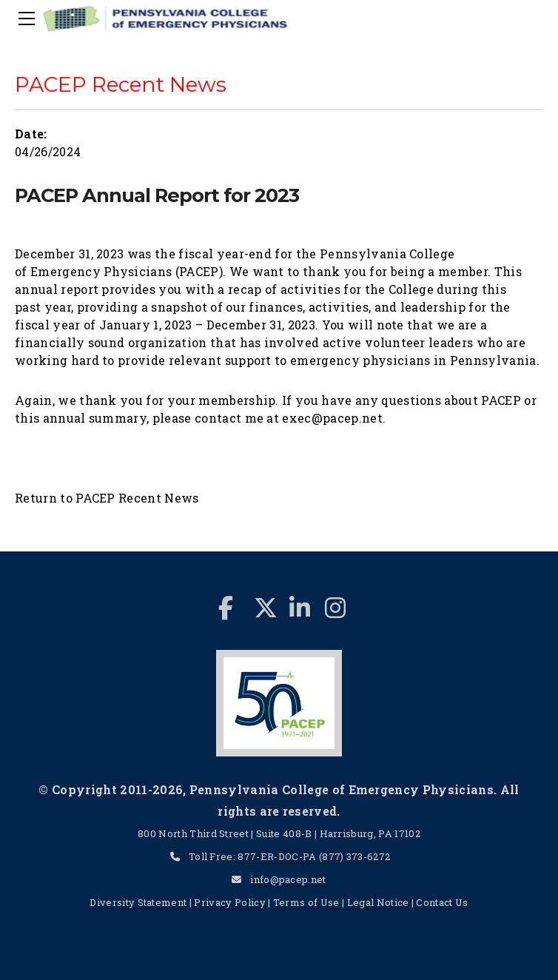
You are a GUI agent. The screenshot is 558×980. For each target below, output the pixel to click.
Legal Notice (378, 902)
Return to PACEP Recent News (107, 498)
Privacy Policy (229, 902)
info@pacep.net (288, 879)
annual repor (54, 289)
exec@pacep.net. (334, 418)
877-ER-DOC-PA (277, 856)
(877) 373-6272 (354, 856)
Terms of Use (306, 902)
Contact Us (442, 902)
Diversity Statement (139, 902)
